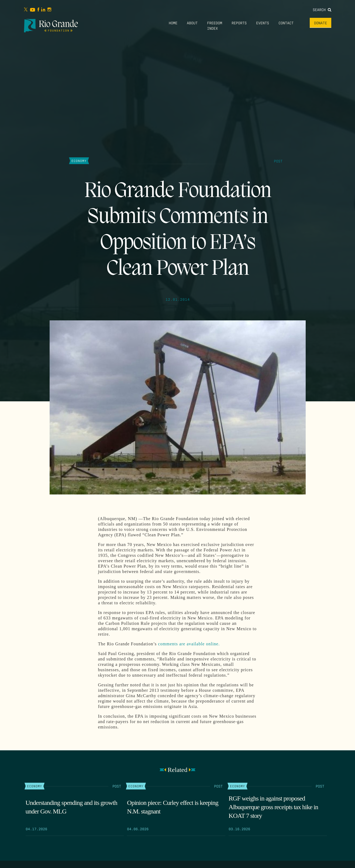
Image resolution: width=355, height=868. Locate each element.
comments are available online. (189, 644)
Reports (239, 23)
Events (263, 23)
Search (322, 9)
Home (173, 23)
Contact (286, 23)
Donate (320, 23)
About (192, 23)
